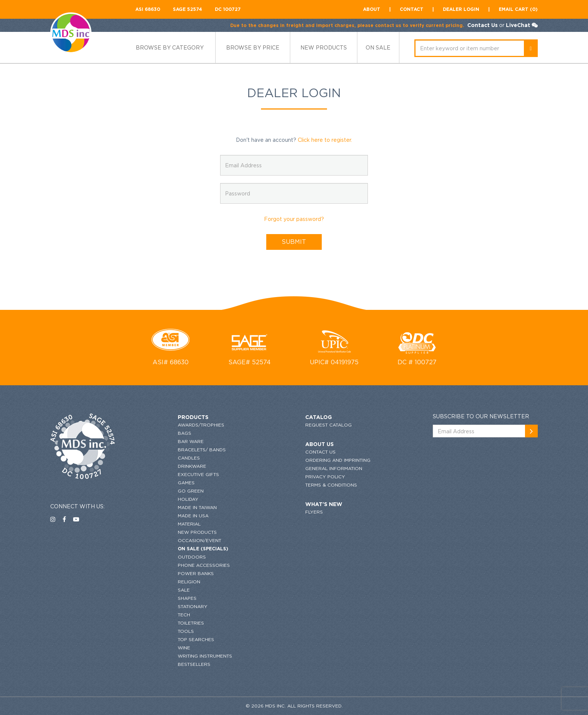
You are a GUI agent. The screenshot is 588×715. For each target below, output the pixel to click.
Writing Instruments (205, 656)
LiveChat (518, 25)
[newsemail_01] (531, 431)
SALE (184, 590)
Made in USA (193, 516)
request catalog (328, 425)
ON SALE (378, 47)
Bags (184, 433)
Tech (184, 615)
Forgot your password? (294, 219)
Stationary (193, 606)
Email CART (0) (518, 9)
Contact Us (482, 25)
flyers (314, 512)
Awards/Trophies (201, 425)
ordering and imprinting (338, 460)
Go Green (191, 491)
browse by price (253, 47)
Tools (186, 631)
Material (189, 524)
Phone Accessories (204, 565)
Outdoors (192, 557)
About (372, 9)
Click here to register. (325, 140)
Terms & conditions (331, 485)
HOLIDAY (188, 499)
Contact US (320, 452)
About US (319, 444)
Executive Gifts (198, 474)
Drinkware (192, 466)
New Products (197, 532)
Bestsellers (194, 664)
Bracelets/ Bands (202, 450)
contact (412, 9)
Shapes (187, 598)
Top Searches (196, 639)
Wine (184, 648)
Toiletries (191, 623)
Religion (189, 582)
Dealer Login (461, 9)
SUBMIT (294, 242)
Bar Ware (191, 441)
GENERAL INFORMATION (334, 468)
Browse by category (170, 47)
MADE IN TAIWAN (197, 507)
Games (186, 483)
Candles (189, 458)
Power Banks (196, 573)
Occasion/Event (199, 540)
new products (324, 47)
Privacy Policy (325, 477)
